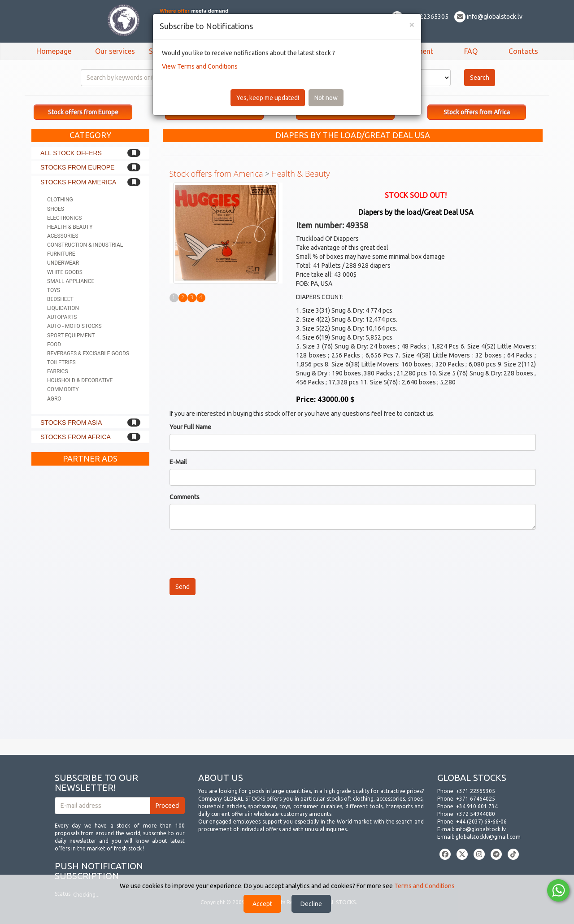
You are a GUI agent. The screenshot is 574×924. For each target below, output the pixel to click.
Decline (311, 904)
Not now (326, 98)
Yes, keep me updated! (268, 98)
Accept (262, 904)
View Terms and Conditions (200, 66)
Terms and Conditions (424, 886)
